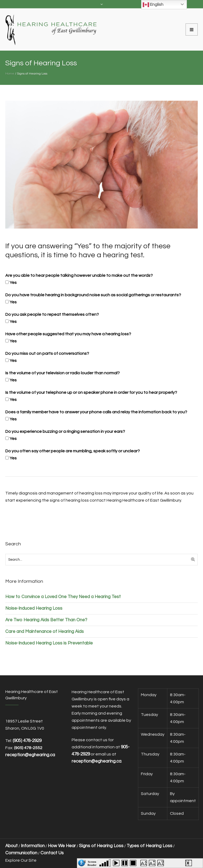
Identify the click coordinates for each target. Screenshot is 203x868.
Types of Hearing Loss (149, 846)
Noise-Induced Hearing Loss (34, 608)
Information (33, 846)
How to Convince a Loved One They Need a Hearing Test (63, 597)
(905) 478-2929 (27, 741)
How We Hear (62, 846)
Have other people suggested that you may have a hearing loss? (68, 334)
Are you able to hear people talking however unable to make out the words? (79, 275)
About (11, 846)
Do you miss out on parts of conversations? (47, 353)
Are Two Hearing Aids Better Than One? (46, 620)
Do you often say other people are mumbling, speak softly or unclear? (73, 451)
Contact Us (52, 853)
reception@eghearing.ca (96, 761)
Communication (21, 853)
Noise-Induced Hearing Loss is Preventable (49, 643)
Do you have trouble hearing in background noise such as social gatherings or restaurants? (93, 295)
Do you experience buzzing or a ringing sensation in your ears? (65, 431)
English (153, 5)
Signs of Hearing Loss (101, 846)
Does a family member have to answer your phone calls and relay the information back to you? (96, 412)
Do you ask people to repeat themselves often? (52, 314)
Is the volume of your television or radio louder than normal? (63, 373)
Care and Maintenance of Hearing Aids (45, 632)
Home (10, 74)
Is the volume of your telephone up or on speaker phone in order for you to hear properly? (91, 392)
